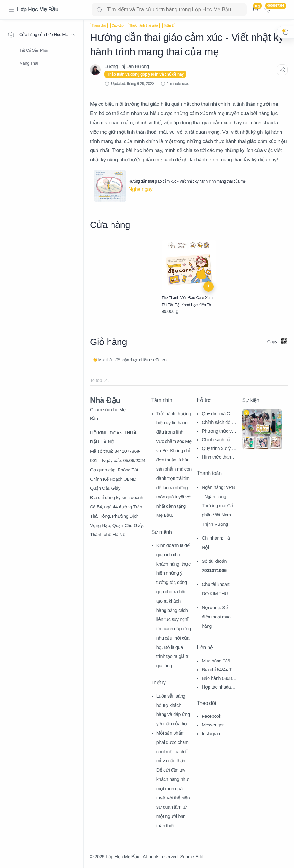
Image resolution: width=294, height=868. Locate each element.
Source (187, 857)
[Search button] (99, 10)
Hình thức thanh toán (219, 458)
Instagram (212, 734)
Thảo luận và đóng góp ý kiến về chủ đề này (145, 74)
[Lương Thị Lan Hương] (127, 66)
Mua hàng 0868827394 (218, 662)
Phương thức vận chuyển (219, 432)
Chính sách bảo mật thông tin (217, 440)
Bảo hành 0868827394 (219, 679)
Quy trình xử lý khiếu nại (219, 449)
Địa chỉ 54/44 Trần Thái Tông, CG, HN (219, 670)
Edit (199, 857)
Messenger (213, 725)
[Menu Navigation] (11, 10)
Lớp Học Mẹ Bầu (38, 9)
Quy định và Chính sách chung (219, 414)
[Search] (169, 10)
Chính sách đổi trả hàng (218, 423)
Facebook (212, 716)
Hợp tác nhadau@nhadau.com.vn (219, 688)
